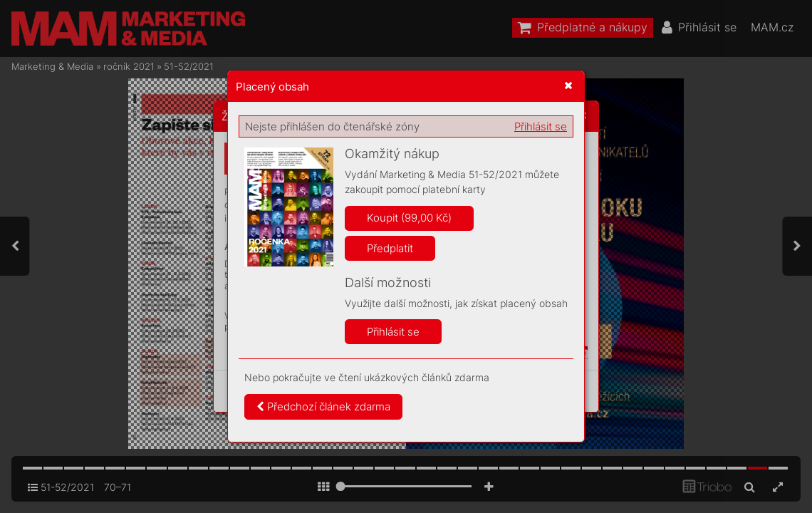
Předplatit (390, 248)
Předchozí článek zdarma (323, 406)
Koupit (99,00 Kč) (409, 218)
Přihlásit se (541, 126)
